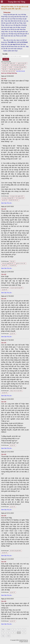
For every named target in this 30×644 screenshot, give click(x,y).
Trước (9, 629)
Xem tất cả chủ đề (21, 71)
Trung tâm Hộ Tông (16, 2)
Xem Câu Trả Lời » (7, 203)
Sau (3, 636)
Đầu (3, 629)
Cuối (8, 636)
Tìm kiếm (5, 54)
